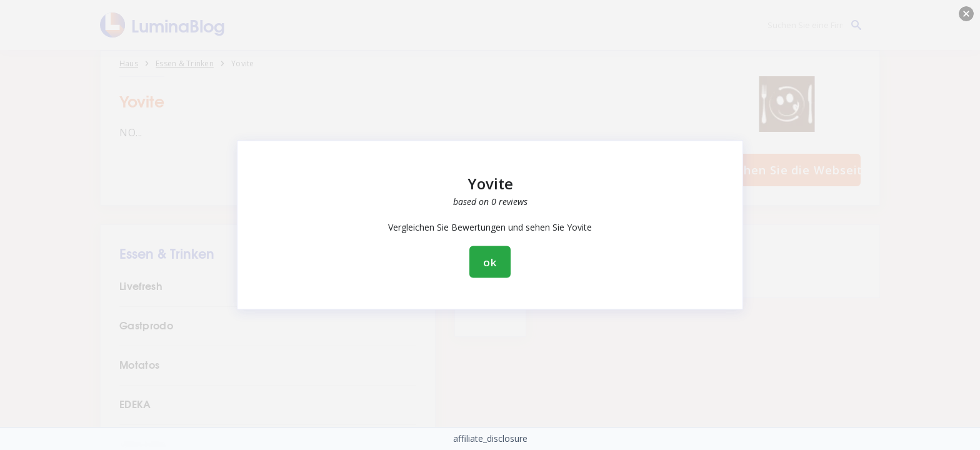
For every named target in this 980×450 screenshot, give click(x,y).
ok (490, 262)
